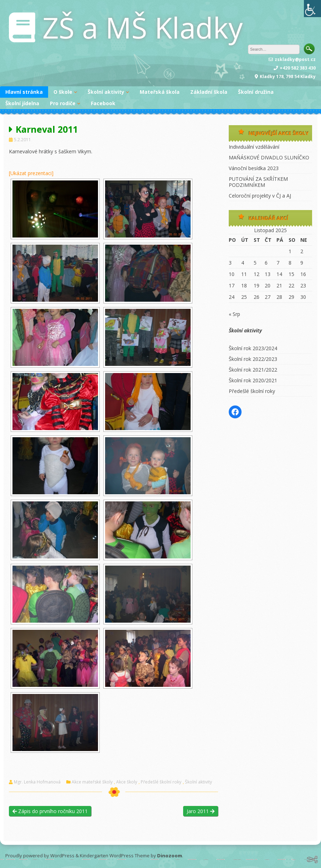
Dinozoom (170, 856)
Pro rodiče (63, 103)
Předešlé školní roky (161, 782)
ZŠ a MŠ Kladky (143, 27)
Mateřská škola (160, 92)
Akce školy (127, 782)
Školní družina (256, 92)
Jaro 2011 (201, 811)
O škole (63, 92)
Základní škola (209, 92)
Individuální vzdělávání (254, 147)
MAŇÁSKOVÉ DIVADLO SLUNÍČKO (269, 157)
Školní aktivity (106, 92)
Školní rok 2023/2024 (253, 348)
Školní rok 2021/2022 (253, 370)
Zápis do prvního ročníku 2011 (50, 811)
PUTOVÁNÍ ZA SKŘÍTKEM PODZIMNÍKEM (258, 182)
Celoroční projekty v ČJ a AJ (260, 196)
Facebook (103, 103)
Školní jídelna (22, 103)
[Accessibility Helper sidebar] (312, 9)
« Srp (234, 314)
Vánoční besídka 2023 (254, 168)
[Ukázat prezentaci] (31, 173)
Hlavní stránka (24, 92)
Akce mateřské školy (92, 782)
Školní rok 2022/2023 (253, 359)
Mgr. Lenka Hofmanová (37, 782)
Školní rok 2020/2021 (253, 380)
